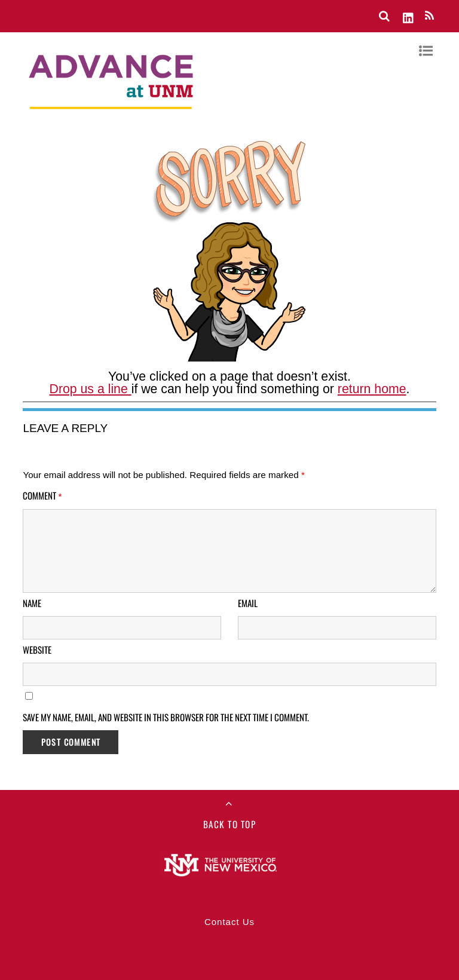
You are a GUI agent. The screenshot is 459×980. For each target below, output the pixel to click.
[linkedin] (409, 16)
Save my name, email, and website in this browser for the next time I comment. (166, 717)
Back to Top (230, 824)
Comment (42, 495)
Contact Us (229, 922)
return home (372, 389)
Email (248, 603)
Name (32, 603)
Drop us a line (91, 389)
